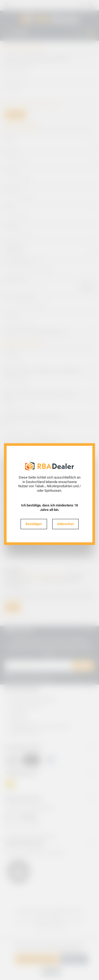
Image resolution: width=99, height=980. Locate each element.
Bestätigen (34, 524)
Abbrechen (65, 524)
